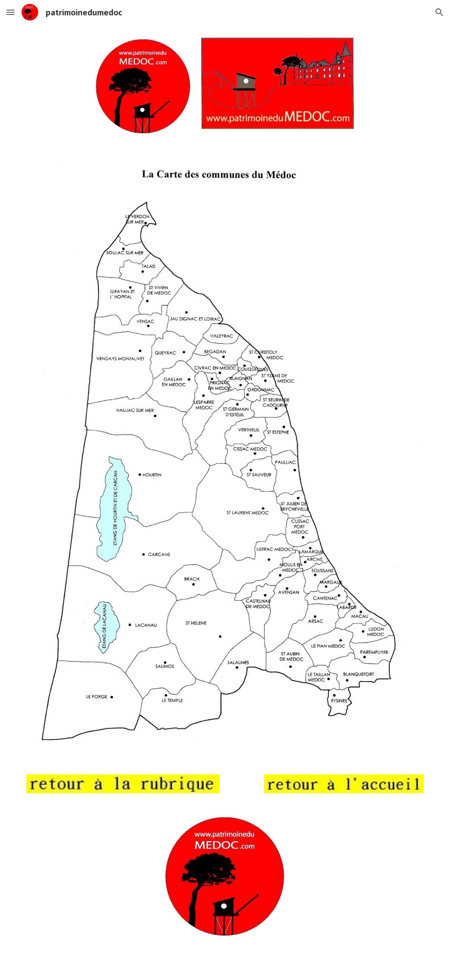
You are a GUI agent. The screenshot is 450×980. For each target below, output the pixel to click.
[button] (11, 12)
